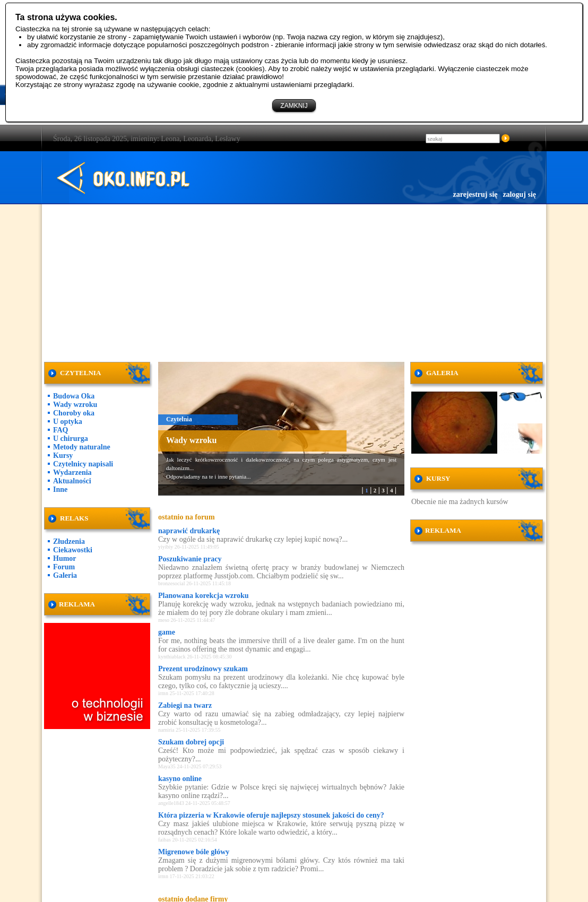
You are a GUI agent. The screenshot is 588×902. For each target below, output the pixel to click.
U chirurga (71, 439)
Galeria (65, 575)
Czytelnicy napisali (83, 464)
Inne (60, 489)
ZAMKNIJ (294, 106)
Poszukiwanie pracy (190, 559)
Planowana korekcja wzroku (204, 596)
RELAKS (74, 518)
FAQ (61, 430)
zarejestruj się (475, 194)
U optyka (68, 422)
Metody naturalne (82, 447)
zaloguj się (519, 194)
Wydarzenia (72, 472)
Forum (64, 567)
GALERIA (442, 373)
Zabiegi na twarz (185, 705)
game (167, 632)
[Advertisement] (294, 281)
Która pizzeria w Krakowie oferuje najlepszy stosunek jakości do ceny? (271, 815)
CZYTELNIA (80, 373)
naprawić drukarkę (189, 531)
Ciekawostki (73, 550)
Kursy (63, 456)
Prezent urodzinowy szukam (203, 669)
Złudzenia (69, 541)
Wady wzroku (75, 405)
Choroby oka (74, 413)
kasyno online (180, 779)
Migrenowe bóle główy (194, 852)
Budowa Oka (74, 396)
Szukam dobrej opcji (191, 742)
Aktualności (72, 481)
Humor (65, 558)
